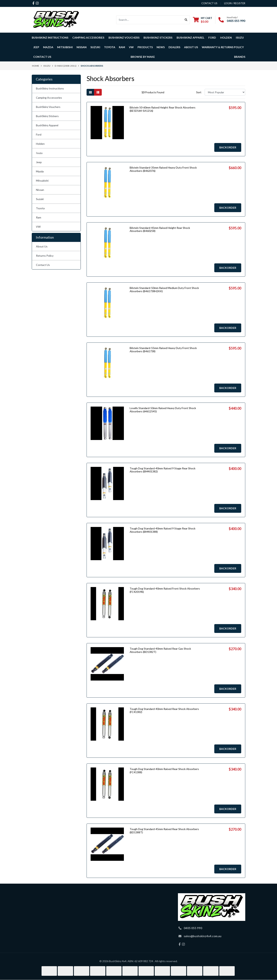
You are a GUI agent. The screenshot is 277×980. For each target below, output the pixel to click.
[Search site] (186, 20)
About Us (42, 246)
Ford (39, 134)
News (161, 47)
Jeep (39, 162)
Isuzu (39, 153)
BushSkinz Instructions (50, 38)
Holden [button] (226, 38)
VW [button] (131, 47)
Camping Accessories (88, 38)
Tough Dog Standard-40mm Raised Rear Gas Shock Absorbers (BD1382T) (160, 650)
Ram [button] (122, 47)
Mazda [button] (48, 47)
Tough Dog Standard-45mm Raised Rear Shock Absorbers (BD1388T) (164, 831)
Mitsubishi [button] (65, 47)
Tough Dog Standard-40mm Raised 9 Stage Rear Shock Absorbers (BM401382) (163, 470)
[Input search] (149, 20)
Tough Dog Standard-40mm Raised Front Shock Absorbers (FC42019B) (165, 590)
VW (38, 227)
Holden (40, 144)
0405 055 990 (236, 21)
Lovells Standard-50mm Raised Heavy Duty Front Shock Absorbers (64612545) (163, 410)
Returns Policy (45, 256)
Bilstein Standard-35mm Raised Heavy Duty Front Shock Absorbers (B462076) (163, 169)
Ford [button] (212, 38)
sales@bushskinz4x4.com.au (203, 936)
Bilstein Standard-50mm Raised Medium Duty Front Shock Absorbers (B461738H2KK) (164, 289)
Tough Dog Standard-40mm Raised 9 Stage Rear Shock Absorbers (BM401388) (163, 530)
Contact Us (42, 57)
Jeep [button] (36, 47)
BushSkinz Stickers (158, 38)
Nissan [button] (82, 47)
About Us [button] (191, 47)
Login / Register (235, 3)
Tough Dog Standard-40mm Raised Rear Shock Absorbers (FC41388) (164, 771)
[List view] (98, 92)
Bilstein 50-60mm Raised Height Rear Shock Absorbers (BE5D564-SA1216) (163, 109)
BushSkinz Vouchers (124, 38)
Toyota (40, 208)
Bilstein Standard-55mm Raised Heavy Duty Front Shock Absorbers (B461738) (163, 350)
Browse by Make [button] (143, 57)
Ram (39, 217)
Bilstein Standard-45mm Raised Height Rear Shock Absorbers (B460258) (160, 229)
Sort (199, 92)
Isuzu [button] (240, 38)
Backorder (228, 147)
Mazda (40, 171)
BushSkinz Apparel (190, 38)
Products (145, 47)
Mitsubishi (42, 181)
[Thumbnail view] (90, 92)
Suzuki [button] (95, 47)
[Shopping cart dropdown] (203, 20)
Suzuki (40, 199)
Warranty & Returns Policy (223, 47)
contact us (209, 3)
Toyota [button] (110, 47)
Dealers (174, 47)
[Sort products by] (225, 92)
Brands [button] (240, 57)
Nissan (40, 190)
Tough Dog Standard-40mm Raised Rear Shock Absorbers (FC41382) (164, 710)
